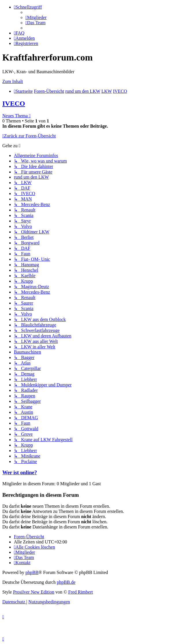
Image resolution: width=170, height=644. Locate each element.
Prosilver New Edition (34, 592)
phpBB (32, 572)
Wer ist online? (20, 472)
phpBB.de (66, 582)
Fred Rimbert (81, 592)
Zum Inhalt (13, 81)
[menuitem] (36, 17)
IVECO (14, 103)
